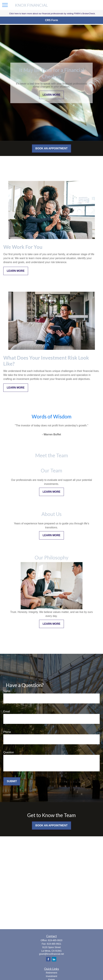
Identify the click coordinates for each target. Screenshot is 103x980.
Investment (51, 976)
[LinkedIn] (54, 959)
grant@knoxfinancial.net (51, 954)
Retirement (51, 973)
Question (9, 752)
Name (7, 691)
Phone (7, 732)
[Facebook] (48, 959)
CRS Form (51, 20)
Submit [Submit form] (12, 781)
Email (7, 711)
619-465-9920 (55, 940)
